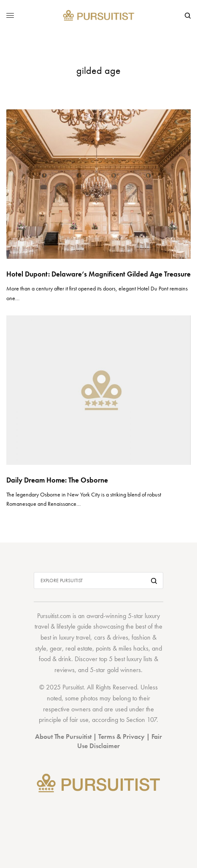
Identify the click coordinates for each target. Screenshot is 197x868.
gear (56, 648)
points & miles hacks (122, 648)
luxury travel (75, 637)
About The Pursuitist (63, 736)
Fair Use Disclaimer (120, 741)
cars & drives (111, 637)
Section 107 (141, 720)
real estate (79, 648)
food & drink (55, 659)
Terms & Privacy (121, 736)
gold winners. (125, 670)
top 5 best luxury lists (126, 659)
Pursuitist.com (54, 616)
